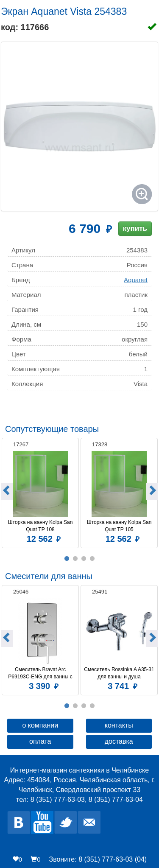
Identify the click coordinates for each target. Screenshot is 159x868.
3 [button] (84, 559)
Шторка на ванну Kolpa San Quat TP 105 (120, 526)
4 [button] (92, 559)
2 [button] (75, 559)
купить (135, 228)
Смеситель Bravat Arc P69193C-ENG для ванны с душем (41, 673)
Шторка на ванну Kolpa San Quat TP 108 (41, 526)
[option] (40, 492)
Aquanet (136, 280)
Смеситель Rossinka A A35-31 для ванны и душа (119, 673)
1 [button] (67, 559)
